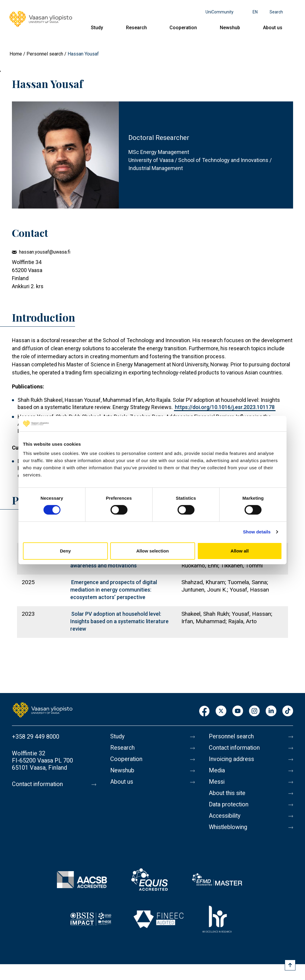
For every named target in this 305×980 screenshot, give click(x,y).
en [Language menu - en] (255, 12)
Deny (65, 551)
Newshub (230, 28)
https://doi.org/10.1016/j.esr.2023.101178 (225, 407)
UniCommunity (220, 12)
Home (16, 54)
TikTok (288, 711)
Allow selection (152, 551)
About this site (228, 793)
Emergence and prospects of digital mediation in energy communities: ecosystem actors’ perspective (114, 590)
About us (273, 28)
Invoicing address (232, 759)
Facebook (204, 711)
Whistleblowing (229, 827)
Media (217, 771)
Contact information (38, 784)
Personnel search (45, 54)
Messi (217, 782)
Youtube (238, 711)
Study (97, 28)
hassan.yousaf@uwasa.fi (45, 252)
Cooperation (183, 28)
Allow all (240, 551)
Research (136, 28)
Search (276, 12)
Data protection (229, 805)
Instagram (254, 711)
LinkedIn (271, 711)
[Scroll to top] (290, 965)
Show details (257, 532)
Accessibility (226, 816)
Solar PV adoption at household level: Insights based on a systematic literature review (119, 621)
